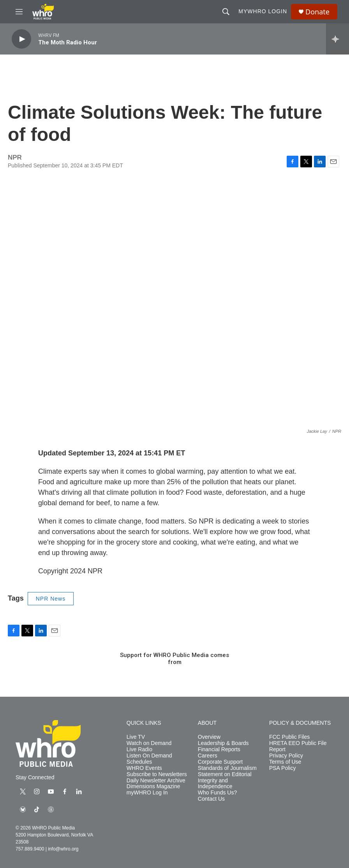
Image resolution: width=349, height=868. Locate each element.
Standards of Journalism (227, 768)
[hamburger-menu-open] (19, 12)
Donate (317, 12)
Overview (209, 737)
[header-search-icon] (226, 12)
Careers (208, 756)
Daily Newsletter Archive (156, 781)
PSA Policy (282, 768)
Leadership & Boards (223, 743)
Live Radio (139, 749)
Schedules (139, 762)
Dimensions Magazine (153, 786)
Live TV (136, 737)
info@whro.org (63, 849)
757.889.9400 (30, 849)
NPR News (51, 599)
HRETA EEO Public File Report (298, 746)
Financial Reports (219, 749)
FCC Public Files (289, 737)
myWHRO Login (263, 11)
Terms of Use (285, 762)
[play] (21, 39)
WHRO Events (144, 768)
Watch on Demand (149, 743)
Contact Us (211, 799)
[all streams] (338, 39)
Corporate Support (220, 762)
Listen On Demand (149, 756)
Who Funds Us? (217, 793)
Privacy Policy (286, 756)
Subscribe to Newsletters (157, 774)
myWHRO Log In (147, 793)
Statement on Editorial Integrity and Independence (225, 781)
